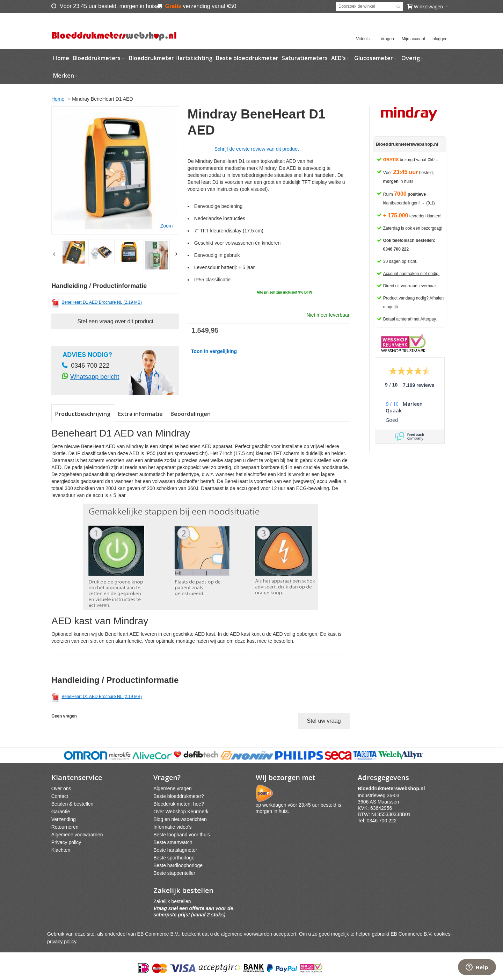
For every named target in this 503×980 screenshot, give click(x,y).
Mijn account (413, 39)
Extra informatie (140, 414)
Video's (363, 39)
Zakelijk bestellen (172, 901)
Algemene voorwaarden (77, 835)
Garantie (61, 812)
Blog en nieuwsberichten (180, 819)
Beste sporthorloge (174, 858)
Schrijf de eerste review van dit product (257, 149)
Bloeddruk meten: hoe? (179, 804)
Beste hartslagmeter (175, 850)
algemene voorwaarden (247, 934)
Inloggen (439, 39)
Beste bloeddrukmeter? (179, 796)
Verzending (64, 819)
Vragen (387, 39)
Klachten (61, 850)
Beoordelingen (191, 414)
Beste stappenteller (174, 873)
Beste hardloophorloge (178, 865)
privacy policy (62, 942)
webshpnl (393, 788)
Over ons (61, 788)
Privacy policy (66, 842)
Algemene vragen (173, 788)
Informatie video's (172, 827)
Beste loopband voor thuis (182, 835)
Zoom (167, 226)
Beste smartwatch (173, 842)
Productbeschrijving (83, 414)
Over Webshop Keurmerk (181, 812)
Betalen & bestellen (72, 804)
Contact (60, 796)
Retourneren (65, 827)
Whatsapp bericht (95, 377)
